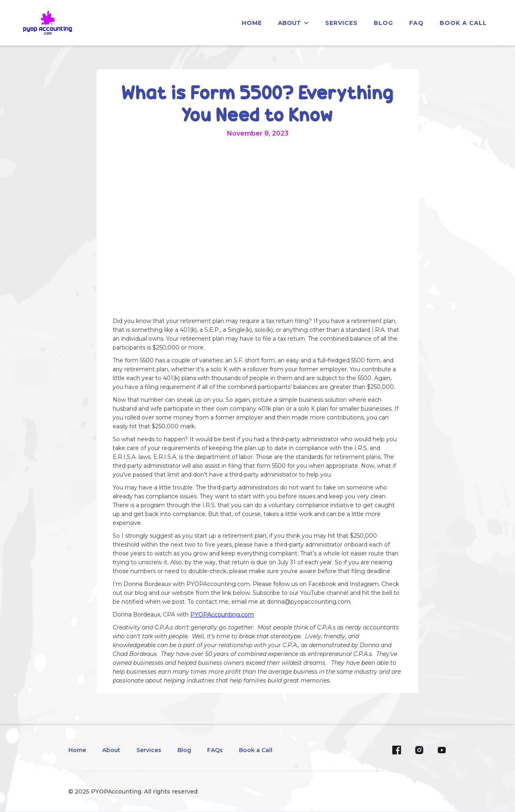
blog (383, 23)
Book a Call (463, 23)
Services (149, 750)
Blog (184, 750)
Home (77, 750)
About (111, 750)
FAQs (215, 750)
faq (416, 23)
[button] (294, 23)
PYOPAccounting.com (222, 615)
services (341, 23)
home (252, 23)
